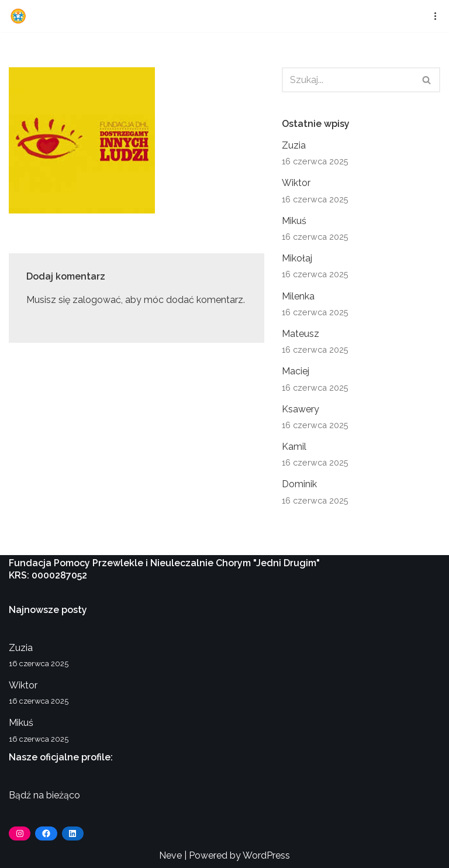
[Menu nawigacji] (431, 16)
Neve (170, 855)
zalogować (97, 300)
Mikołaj (297, 258)
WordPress (266, 855)
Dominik (299, 484)
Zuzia (294, 145)
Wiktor (296, 183)
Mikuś (294, 221)
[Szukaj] (348, 80)
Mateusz (301, 334)
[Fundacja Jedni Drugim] (21, 16)
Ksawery (301, 409)
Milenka (298, 296)
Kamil (294, 447)
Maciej (296, 371)
